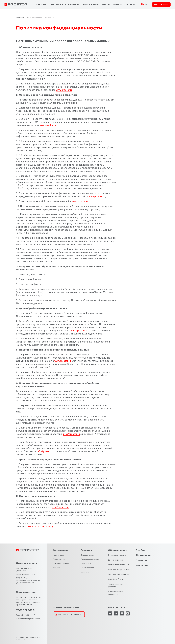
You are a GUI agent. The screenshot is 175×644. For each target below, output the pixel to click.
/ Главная (20, 17)
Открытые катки (87, 568)
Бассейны (85, 572)
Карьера (56, 568)
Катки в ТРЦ (86, 563)
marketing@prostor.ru (31, 619)
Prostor (21, 637)
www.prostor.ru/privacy (41, 526)
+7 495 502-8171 (28, 568)
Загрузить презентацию (70, 614)
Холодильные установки (119, 570)
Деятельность (58, 4)
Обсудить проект (161, 5)
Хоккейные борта (116, 579)
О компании (40, 4)
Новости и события (61, 563)
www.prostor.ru (64, 90)
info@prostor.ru (80, 331)
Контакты (130, 4)
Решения (73, 4)
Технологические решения (116, 585)
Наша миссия (58, 555)
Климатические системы (119, 565)
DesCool (106, 4)
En (146, 4)
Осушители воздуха (117, 555)
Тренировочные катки (90, 559)
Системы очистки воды (119, 574)
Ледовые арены (87, 555)
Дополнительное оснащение (116, 593)
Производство (59, 559)
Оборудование (90, 4)
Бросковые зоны (115, 560)
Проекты (117, 4)
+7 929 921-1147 (28, 615)
